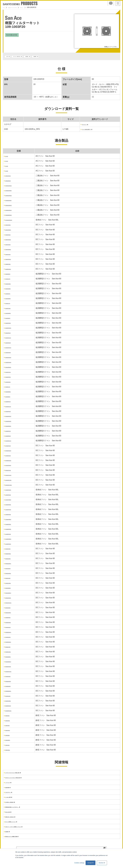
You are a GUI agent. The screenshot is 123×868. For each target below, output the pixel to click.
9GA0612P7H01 (12, 378)
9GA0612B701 (11, 275)
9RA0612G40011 (12, 565)
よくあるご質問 (12, 800)
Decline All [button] (102, 863)
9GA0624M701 (11, 398)
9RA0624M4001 (12, 658)
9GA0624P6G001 (12, 422)
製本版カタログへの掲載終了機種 (19, 841)
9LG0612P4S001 (12, 506)
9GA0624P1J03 (12, 403)
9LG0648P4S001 (12, 545)
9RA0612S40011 (12, 614)
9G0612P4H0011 (12, 231)
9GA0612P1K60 (12, 354)
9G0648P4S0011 (12, 270)
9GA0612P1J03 (12, 334)
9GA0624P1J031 (12, 408)
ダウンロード (78, 125)
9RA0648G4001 (12, 687)
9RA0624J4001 (12, 648)
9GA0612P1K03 (12, 344)
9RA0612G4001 (12, 560)
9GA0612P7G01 (12, 373)
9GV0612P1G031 (12, 452)
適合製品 (42, 57)
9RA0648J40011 (12, 702)
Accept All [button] (90, 863)
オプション (39, 7)
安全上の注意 (11, 815)
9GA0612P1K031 (12, 349)
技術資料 (9, 835)
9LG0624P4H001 (12, 511)
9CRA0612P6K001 (13, 206)
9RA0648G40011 (12, 692)
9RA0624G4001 (12, 628)
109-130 (9, 157)
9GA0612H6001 (12, 290)
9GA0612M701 (11, 319)
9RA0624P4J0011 (13, 673)
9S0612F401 (10, 717)
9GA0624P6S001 (12, 427)
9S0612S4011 (11, 751)
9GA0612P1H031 (12, 329)
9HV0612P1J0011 (13, 476)
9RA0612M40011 (12, 594)
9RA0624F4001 (12, 619)
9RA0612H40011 (12, 574)
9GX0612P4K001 (12, 466)
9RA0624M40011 (12, 663)
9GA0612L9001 (12, 309)
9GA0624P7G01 (12, 432)
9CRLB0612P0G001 (14, 221)
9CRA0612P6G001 (13, 197)
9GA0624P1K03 (12, 412)
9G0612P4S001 (12, 236)
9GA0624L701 (11, 388)
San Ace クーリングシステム (21, 7)
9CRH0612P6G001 (13, 211)
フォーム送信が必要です (83, 130)
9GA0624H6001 (12, 383)
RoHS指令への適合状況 (15, 805)
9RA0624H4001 (12, 638)
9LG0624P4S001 (12, 525)
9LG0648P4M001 (12, 540)
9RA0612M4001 (12, 589)
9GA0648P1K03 (12, 437)
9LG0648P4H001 (12, 530)
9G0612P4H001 (12, 226)
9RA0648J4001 (12, 697)
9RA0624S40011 (12, 682)
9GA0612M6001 (12, 314)
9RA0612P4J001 (12, 599)
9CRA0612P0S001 (13, 192)
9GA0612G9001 (12, 285)
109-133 (9, 162)
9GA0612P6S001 (12, 368)
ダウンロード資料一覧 (25, 57)
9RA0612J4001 (12, 579)
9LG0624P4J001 (12, 516)
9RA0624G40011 (12, 633)
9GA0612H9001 (12, 300)
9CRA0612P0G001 (13, 187)
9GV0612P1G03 (12, 447)
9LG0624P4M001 (12, 520)
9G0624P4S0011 (12, 260)
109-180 (9, 167)
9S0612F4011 (11, 722)
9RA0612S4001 (12, 609)
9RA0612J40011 (12, 584)
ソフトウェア (11, 784)
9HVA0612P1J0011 (13, 486)
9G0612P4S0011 (12, 241)
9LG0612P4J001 (12, 496)
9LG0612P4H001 (12, 491)
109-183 (9, 172)
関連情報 (55, 57)
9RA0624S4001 (12, 677)
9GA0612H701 (11, 295)
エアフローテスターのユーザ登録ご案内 (21, 774)
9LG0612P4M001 (12, 501)
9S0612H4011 (11, 731)
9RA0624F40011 (12, 623)
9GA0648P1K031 (12, 442)
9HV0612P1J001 (12, 471)
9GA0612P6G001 (12, 363)
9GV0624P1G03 (12, 457)
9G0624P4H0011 (12, 251)
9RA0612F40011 (12, 555)
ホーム (5, 7)
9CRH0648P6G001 (13, 216)
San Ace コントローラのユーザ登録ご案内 (23, 779)
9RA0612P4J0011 (13, 604)
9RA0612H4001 (12, 569)
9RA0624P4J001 (12, 668)
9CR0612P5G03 (12, 177)
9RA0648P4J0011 (13, 712)
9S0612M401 (11, 736)
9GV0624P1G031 (12, 461)
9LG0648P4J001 (12, 535)
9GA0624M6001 (12, 393)
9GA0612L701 (11, 305)
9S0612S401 (10, 746)
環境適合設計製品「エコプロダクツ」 (21, 810)
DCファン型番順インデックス (17, 825)
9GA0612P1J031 (12, 339)
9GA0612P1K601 (12, 358)
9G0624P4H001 (12, 246)
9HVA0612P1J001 (13, 481)
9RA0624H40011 (12, 643)
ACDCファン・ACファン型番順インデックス (24, 830)
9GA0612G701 (11, 280)
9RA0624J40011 (12, 653)
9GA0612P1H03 (12, 324)
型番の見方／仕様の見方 (15, 820)
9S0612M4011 (11, 741)
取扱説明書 (10, 789)
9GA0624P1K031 (12, 417)
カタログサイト (12, 794)
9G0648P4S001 (12, 265)
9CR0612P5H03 (12, 182)
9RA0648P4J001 (12, 707)
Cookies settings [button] (79, 863)
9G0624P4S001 (12, 255)
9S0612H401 (10, 726)
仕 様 (9, 57)
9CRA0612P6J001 (13, 201)
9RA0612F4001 (12, 550)
